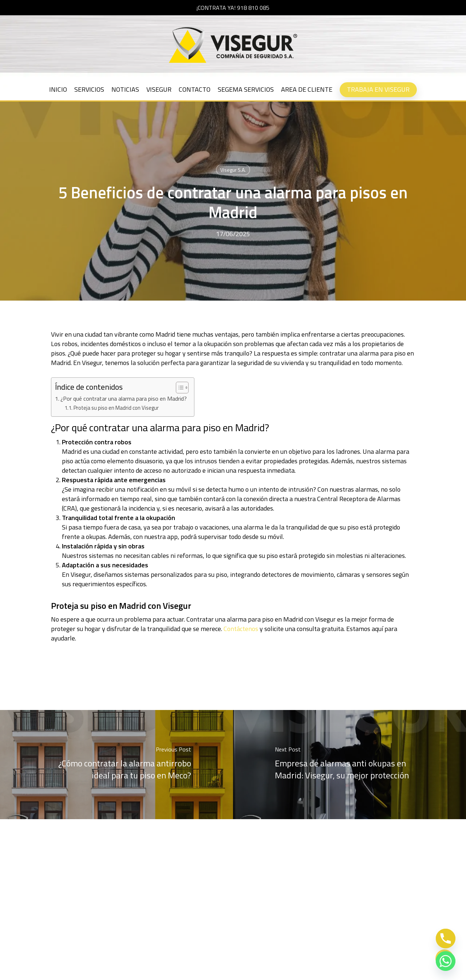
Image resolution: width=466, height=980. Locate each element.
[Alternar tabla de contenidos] (179, 388)
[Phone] (446, 939)
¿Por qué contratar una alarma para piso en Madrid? (124, 398)
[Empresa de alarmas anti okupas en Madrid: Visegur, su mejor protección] (349, 765)
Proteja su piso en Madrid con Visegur (116, 408)
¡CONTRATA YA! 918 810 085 (233, 8)
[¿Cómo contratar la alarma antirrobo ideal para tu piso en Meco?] (116, 765)
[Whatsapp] (446, 961)
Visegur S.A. (233, 170)
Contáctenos (241, 629)
